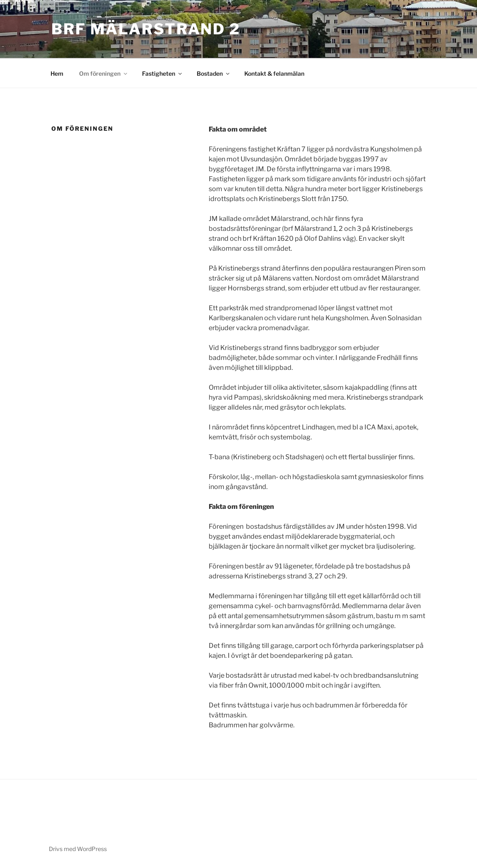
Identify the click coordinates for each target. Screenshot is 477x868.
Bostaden (214, 73)
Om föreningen (104, 73)
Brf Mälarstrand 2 (146, 29)
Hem (57, 73)
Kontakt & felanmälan (274, 73)
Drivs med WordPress (78, 849)
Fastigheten (163, 73)
